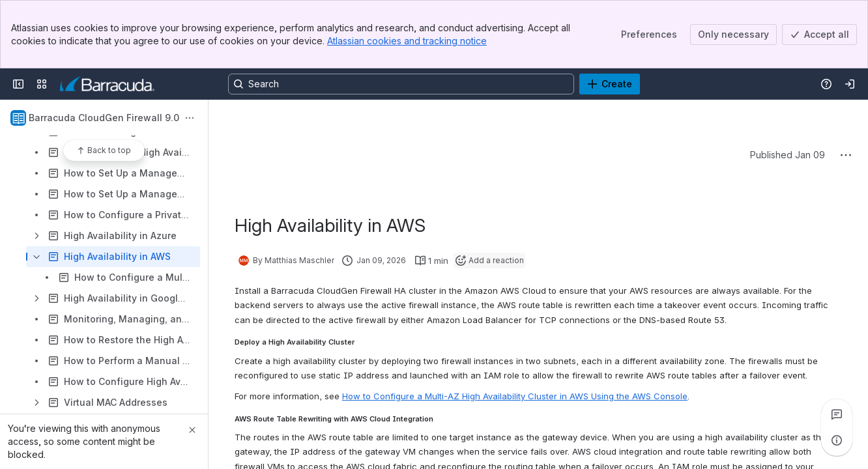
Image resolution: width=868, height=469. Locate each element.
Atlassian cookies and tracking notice (407, 41)
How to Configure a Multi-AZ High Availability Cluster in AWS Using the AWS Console (515, 396)
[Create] (610, 84)
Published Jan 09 (788, 155)
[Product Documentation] (107, 84)
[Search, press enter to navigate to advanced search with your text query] (401, 84)
